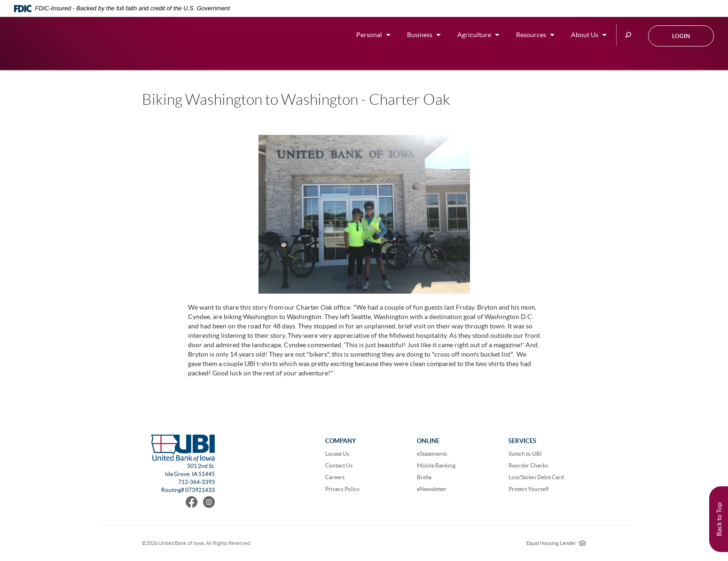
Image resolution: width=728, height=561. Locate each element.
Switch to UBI (525, 454)
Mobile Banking (436, 465)
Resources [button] (531, 35)
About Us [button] (585, 35)
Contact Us (339, 465)
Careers (335, 477)
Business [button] (420, 35)
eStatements (432, 454)
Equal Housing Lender (556, 543)
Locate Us (337, 454)
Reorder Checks (528, 465)
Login (681, 36)
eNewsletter (432, 489)
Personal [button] (369, 35)
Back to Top (719, 519)
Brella (424, 477)
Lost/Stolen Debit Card (536, 477)
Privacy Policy (342, 489)
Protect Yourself (528, 489)
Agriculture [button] (474, 35)
